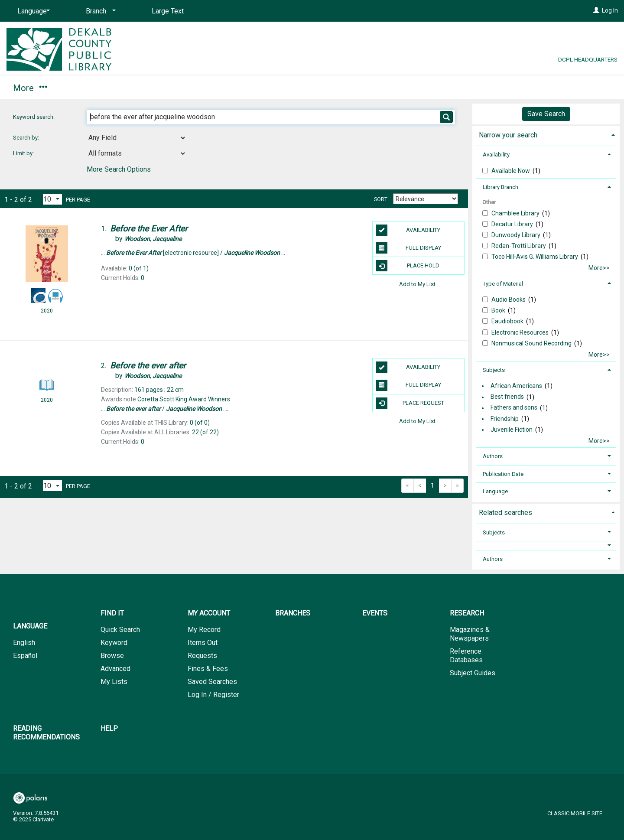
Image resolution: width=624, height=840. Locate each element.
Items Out (203, 643)
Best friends (507, 397)
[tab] (546, 134)
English (24, 643)
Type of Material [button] (503, 284)
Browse (112, 656)
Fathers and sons (514, 408)
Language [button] (495, 491)
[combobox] (136, 138)
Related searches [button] (505, 513)
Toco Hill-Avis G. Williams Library (535, 257)
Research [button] (288, 88)
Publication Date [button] (503, 474)
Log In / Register (213, 695)
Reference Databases (466, 656)
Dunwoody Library (517, 235)
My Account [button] (99, 88)
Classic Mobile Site (575, 813)
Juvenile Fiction (512, 430)
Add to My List (417, 284)
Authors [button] (493, 456)
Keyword (114, 643)
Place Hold (408, 266)
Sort (381, 199)
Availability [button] (496, 155)
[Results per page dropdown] (52, 199)
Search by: (27, 138)
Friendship (505, 419)
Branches (170, 88)
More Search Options (119, 169)
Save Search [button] (546, 114)
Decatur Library (513, 224)
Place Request (410, 403)
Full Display (409, 248)
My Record (204, 630)
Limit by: (24, 153)
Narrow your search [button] (508, 135)
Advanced (115, 669)
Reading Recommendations (388, 88)
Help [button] (480, 88)
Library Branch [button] (500, 187)
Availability (408, 230)
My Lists (114, 682)
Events (227, 88)
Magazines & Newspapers (470, 634)
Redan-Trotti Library (519, 246)
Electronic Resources (521, 332)
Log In (610, 10)
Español (25, 656)
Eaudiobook (508, 321)
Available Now (511, 171)
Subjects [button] (494, 370)
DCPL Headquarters (588, 59)
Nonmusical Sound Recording (532, 343)
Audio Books (509, 300)
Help (109, 728)
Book (499, 310)
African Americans (516, 386)
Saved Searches (212, 682)
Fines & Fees (208, 669)
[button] (546, 545)
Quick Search (120, 630)
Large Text (168, 11)
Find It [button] (29, 88)
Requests (202, 656)
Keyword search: (34, 117)
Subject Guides (473, 673)
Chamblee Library (516, 213)
